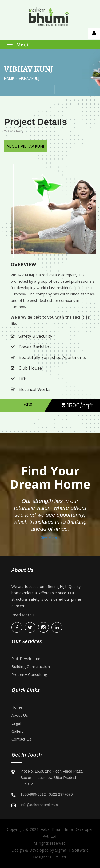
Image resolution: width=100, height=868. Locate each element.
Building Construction (31, 667)
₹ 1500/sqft (78, 405)
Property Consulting (29, 675)
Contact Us (21, 739)
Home (9, 78)
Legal (16, 723)
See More (50, 537)
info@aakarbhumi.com (39, 805)
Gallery (18, 731)
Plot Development (28, 659)
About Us (20, 715)
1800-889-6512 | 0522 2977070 (47, 794)
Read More (23, 615)
